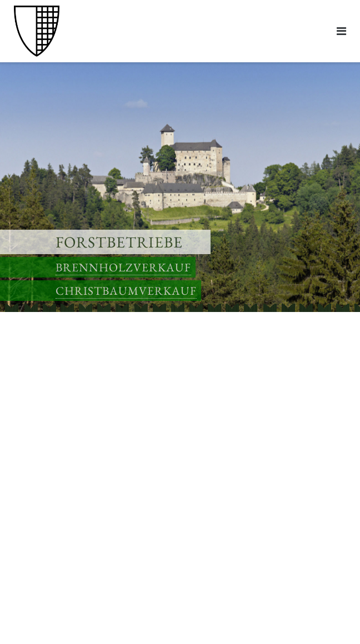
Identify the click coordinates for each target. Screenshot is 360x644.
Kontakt (27, 405)
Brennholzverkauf (123, 267)
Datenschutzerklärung (52, 563)
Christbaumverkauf (126, 291)
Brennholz (31, 361)
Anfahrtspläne (38, 390)
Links (23, 419)
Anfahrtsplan (36, 470)
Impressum (33, 549)
